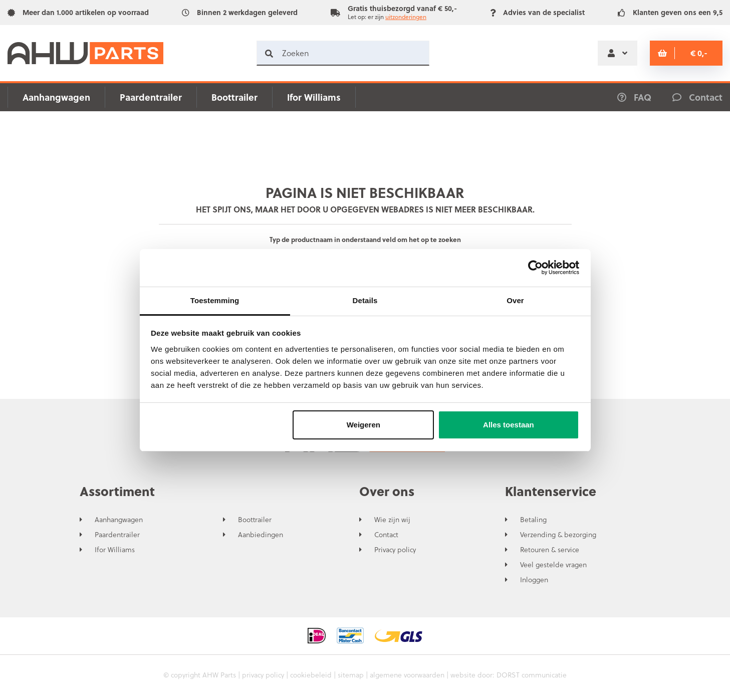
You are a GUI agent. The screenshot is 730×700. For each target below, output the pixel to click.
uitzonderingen (406, 17)
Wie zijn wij (392, 520)
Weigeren (363, 425)
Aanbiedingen (261, 535)
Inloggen (534, 580)
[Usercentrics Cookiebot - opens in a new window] (535, 268)
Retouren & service (550, 550)
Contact (386, 535)
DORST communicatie (532, 675)
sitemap (351, 675)
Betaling (533, 520)
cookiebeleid (311, 675)
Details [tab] (365, 300)
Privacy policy (395, 550)
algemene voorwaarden (407, 675)
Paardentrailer (151, 97)
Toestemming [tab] (215, 300)
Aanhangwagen (56, 97)
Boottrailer (234, 97)
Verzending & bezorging (558, 535)
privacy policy (263, 675)
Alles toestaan (509, 425)
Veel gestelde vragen (553, 565)
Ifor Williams (314, 97)
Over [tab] (515, 300)
